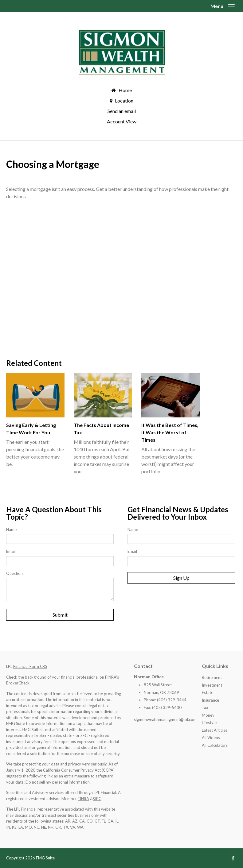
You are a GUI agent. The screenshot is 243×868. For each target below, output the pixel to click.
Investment (212, 685)
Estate (208, 692)
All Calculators (215, 745)
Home (125, 90)
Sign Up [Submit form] (181, 578)
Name (11, 529)
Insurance (210, 700)
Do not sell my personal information (58, 782)
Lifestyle (209, 723)
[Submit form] (60, 615)
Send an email (122, 111)
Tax (205, 707)
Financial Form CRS (30, 666)
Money (208, 715)
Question (14, 573)
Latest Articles (215, 730)
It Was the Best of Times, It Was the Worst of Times (170, 432)
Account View (122, 121)
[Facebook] (233, 858)
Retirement (212, 677)
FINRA (83, 799)
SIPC (97, 799)
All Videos (211, 738)
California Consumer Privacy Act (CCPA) (79, 770)
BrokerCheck (18, 683)
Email (11, 551)
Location (124, 101)
